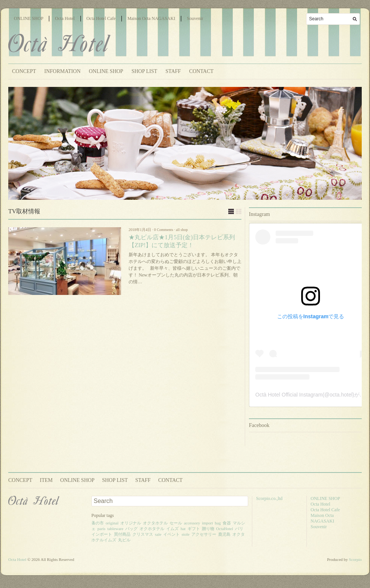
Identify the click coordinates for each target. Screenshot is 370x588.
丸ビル (124, 540)
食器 (227, 523)
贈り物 (208, 529)
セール (176, 523)
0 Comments (164, 230)
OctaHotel (225, 529)
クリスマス (143, 534)
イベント (171, 534)
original (112, 523)
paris (101, 529)
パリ (239, 529)
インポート (102, 534)
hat (183, 529)
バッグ (131, 529)
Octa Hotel (65, 18)
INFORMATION (62, 71)
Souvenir (195, 18)
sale (158, 534)
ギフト (194, 529)
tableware (115, 529)
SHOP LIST (144, 71)
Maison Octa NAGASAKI (151, 18)
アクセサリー (204, 534)
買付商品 (122, 534)
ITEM (46, 480)
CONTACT (201, 71)
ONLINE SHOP (29, 18)
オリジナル (131, 523)
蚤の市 (98, 523)
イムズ (172, 529)
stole (186, 534)
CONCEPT (24, 71)
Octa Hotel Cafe (101, 18)
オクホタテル (152, 529)
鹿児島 (224, 534)
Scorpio (355, 559)
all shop (182, 230)
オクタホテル (155, 523)
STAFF (173, 71)
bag (218, 523)
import (207, 523)
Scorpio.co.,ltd (269, 498)
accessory (192, 523)
